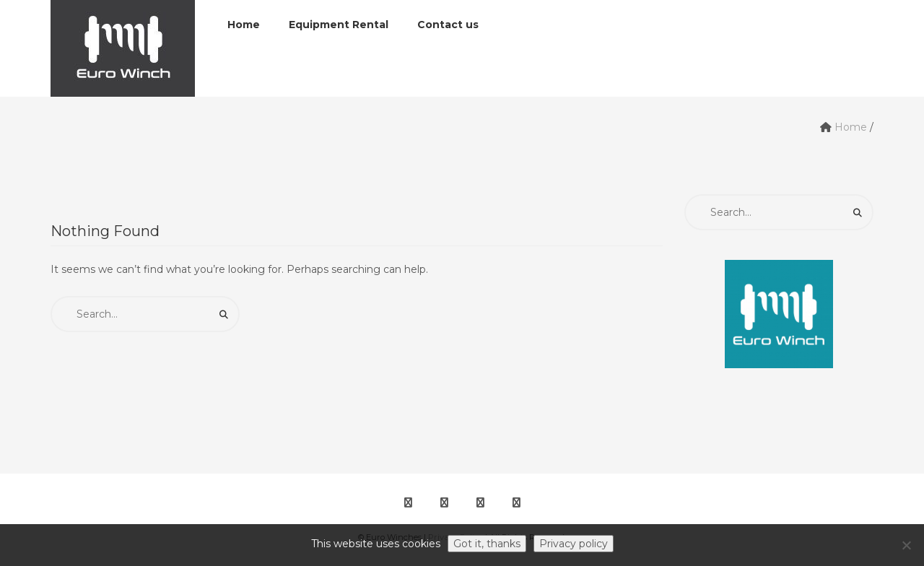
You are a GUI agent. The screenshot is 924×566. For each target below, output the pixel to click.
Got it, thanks (487, 544)
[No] (906, 545)
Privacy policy (574, 544)
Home (851, 127)
